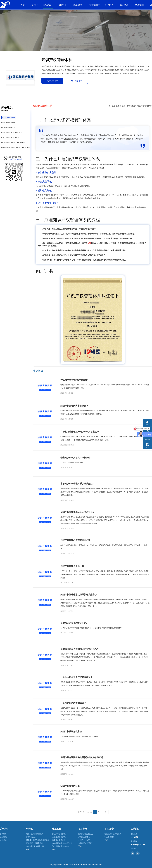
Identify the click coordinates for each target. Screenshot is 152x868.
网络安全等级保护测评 (34, 834)
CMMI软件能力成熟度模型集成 (38, 840)
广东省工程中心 (84, 837)
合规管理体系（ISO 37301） (12, 132)
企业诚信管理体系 (8, 122)
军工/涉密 (79, 5)
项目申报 (63, 5)
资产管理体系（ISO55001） (12, 137)
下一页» (105, 812)
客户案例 (110, 5)
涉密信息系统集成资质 (113, 834)
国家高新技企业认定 (86, 834)
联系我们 (139, 5)
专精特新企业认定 (85, 843)
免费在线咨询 (52, 81)
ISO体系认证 (31, 837)
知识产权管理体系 (8, 117)
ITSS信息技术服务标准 (34, 843)
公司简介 (3, 834)
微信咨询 (77, 81)
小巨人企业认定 (84, 840)
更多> (28, 849)
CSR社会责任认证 (8, 127)
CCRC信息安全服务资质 (35, 846)
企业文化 (3, 837)
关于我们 (94, 5)
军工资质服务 (109, 837)
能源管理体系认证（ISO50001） (13, 142)
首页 (23, 5)
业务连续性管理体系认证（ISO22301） (16, 147)
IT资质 (34, 5)
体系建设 (48, 5)
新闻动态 (125, 5)
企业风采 (3, 840)
